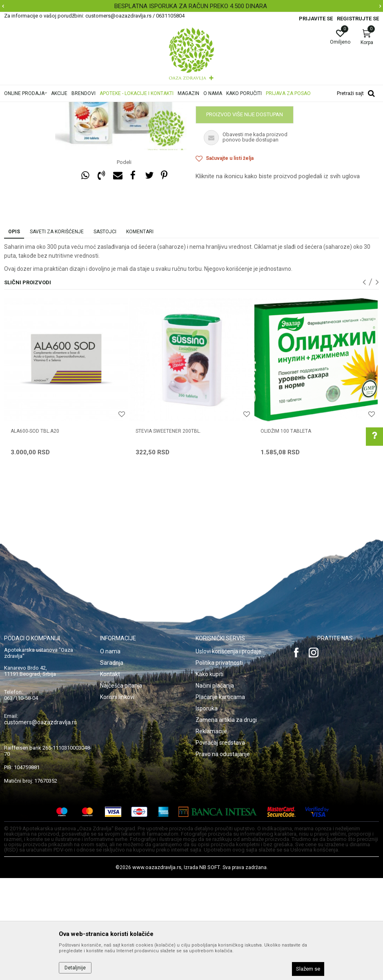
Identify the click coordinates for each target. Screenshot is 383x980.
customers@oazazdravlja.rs (40, 824)
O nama (110, 753)
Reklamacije (211, 833)
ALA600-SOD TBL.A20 (35, 533)
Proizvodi (87, 107)
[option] (191, 6)
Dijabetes (193, 107)
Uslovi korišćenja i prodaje (228, 753)
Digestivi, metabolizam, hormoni (140, 107)
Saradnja (112, 765)
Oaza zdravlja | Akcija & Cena (37, 107)
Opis (14, 334)
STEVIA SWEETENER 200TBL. (168, 533)
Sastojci (105, 334)
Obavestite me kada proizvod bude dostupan (259, 195)
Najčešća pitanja (121, 788)
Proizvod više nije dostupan (245, 216)
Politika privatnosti (219, 765)
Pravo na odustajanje (223, 856)
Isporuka (207, 810)
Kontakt (110, 776)
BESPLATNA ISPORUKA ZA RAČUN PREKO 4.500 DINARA (191, 6)
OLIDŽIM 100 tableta (286, 533)
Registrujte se (358, 19)
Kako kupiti (209, 776)
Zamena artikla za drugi (226, 822)
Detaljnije (75, 968)
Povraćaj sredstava (220, 845)
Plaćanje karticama (220, 799)
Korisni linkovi (117, 799)
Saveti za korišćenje (57, 334)
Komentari (140, 334)
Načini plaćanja (215, 788)
